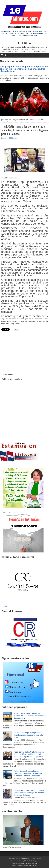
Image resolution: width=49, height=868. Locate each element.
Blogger (21, 865)
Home (3, 119)
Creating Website (24, 861)
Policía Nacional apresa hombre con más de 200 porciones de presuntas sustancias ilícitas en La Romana (28, 773)
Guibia (5, 606)
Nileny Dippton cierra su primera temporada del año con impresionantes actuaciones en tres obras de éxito (24, 69)
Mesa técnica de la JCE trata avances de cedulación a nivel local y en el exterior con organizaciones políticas (29, 754)
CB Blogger (13, 138)
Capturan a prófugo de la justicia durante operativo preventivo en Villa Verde (28, 735)
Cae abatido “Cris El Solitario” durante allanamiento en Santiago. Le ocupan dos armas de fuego (29, 793)
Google (28, 865)
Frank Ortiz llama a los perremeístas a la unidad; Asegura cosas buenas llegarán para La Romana (24, 130)
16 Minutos (25, 858)
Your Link (21, 863)
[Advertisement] (22, 350)
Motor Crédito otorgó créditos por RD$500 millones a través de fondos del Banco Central (30, 716)
